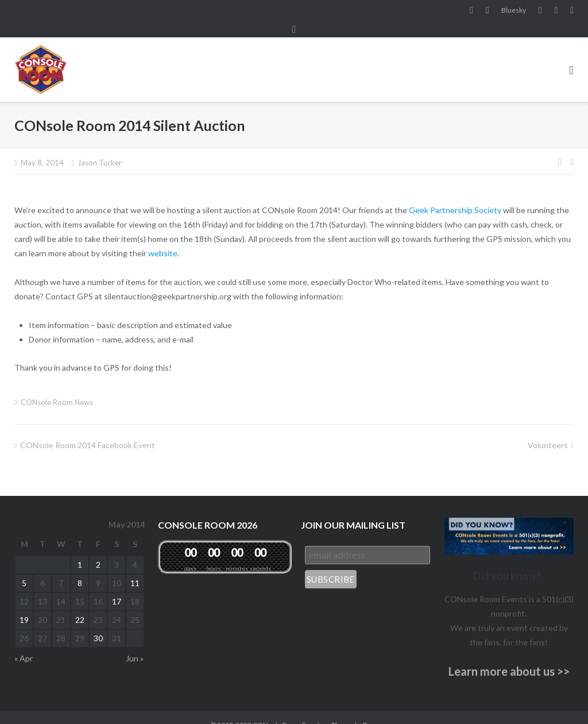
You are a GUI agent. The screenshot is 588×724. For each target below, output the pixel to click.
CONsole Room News (57, 387)
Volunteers (548, 430)
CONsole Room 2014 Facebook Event (88, 430)
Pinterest (556, 11)
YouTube (540, 11)
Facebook (471, 11)
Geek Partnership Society (455, 195)
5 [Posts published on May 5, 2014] (24, 567)
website (163, 238)
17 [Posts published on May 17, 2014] (117, 586)
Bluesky (514, 11)
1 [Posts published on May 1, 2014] (80, 549)
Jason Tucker (100, 148)
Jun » (135, 643)
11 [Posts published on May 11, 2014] (135, 567)
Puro (370, 709)
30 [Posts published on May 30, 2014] (98, 623)
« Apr (24, 643)
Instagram (488, 11)
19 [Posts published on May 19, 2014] (24, 604)
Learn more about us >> (509, 656)
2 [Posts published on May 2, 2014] (98, 549)
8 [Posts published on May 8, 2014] (80, 567)
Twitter (572, 11)
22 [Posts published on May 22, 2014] (80, 604)
